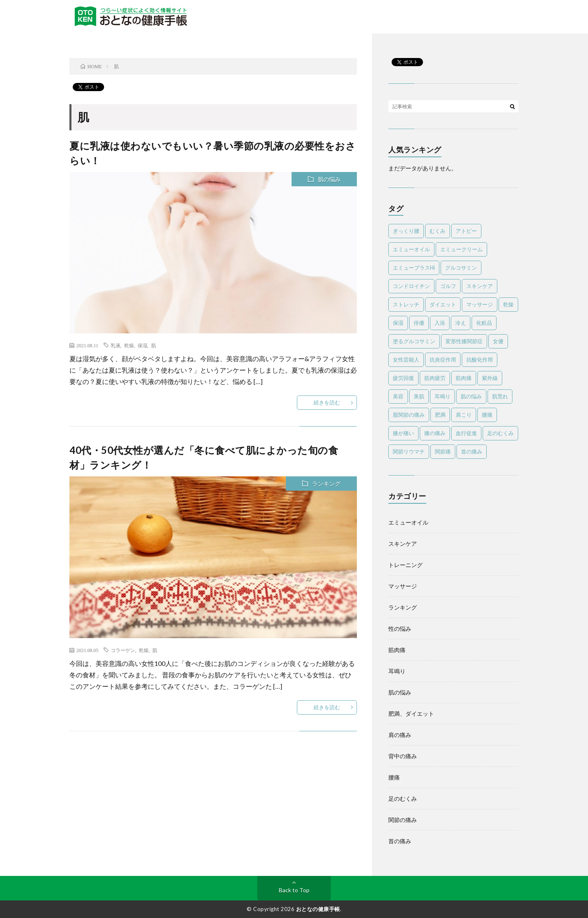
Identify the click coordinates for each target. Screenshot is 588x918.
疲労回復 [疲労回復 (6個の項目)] (403, 378)
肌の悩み (329, 179)
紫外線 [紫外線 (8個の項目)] (490, 378)
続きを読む (327, 402)
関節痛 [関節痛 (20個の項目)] (443, 451)
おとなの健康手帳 (318, 909)
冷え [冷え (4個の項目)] (461, 323)
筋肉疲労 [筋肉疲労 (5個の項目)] (435, 378)
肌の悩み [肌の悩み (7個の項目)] (471, 396)
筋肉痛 (397, 650)
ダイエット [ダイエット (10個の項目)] (443, 304)
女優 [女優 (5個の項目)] (498, 341)
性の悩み (400, 629)
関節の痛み (403, 820)
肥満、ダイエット (411, 714)
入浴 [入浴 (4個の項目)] (440, 323)
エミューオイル (408, 522)
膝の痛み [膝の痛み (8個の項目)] (435, 433)
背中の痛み (403, 756)
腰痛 (394, 777)
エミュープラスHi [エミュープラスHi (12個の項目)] (414, 268)
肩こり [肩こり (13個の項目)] (464, 415)
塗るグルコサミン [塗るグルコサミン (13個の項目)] (414, 341)
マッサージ (403, 586)
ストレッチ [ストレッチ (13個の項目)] (406, 304)
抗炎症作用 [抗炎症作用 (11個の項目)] (443, 360)
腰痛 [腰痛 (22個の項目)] (487, 415)
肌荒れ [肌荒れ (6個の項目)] (500, 396)
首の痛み (400, 841)
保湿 (143, 345)
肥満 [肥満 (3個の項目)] (440, 415)
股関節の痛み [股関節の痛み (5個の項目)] (409, 415)
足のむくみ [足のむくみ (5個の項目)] (500, 433)
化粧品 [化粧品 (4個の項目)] (484, 323)
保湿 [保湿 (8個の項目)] (398, 323)
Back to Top (294, 890)
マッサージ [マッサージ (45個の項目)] (480, 304)
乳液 (116, 345)
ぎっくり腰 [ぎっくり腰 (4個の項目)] (406, 231)
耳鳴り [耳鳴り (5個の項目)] (442, 396)
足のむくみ (403, 799)
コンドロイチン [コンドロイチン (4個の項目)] (411, 286)
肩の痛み (400, 735)
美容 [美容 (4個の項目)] (398, 396)
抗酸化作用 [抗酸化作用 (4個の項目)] (480, 360)
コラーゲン (123, 650)
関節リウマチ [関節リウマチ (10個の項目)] (409, 451)
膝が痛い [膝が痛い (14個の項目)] (403, 433)
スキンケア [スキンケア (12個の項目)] (480, 286)
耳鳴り (397, 671)
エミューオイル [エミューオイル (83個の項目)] (411, 249)
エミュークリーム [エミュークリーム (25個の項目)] (461, 249)
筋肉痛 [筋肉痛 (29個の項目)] (464, 378)
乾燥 (129, 345)
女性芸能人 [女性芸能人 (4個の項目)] (406, 360)
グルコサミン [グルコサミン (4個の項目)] (461, 268)
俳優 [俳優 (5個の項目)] (419, 323)
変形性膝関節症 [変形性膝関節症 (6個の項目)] (464, 341)
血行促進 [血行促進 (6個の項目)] (466, 433)
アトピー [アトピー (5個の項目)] (466, 231)
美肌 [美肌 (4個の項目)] (419, 396)
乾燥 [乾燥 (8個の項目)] (508, 304)
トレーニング (405, 565)
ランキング (326, 484)
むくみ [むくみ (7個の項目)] (438, 231)
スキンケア (403, 544)
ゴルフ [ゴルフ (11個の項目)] (448, 286)
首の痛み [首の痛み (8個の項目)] (472, 451)
